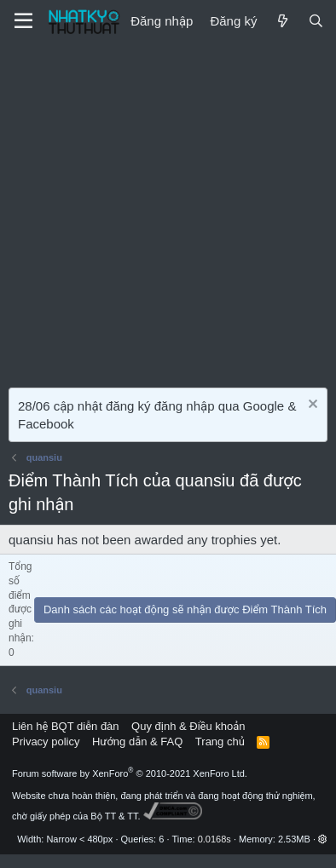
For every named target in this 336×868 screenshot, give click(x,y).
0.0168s (214, 839)
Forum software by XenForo (130, 773)
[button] (323, 839)
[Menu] (23, 21)
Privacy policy (46, 742)
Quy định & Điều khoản (188, 726)
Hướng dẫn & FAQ (137, 742)
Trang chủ (220, 742)
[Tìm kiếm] (316, 21)
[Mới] (282, 21)
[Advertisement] (160, 211)
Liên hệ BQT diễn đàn (66, 726)
